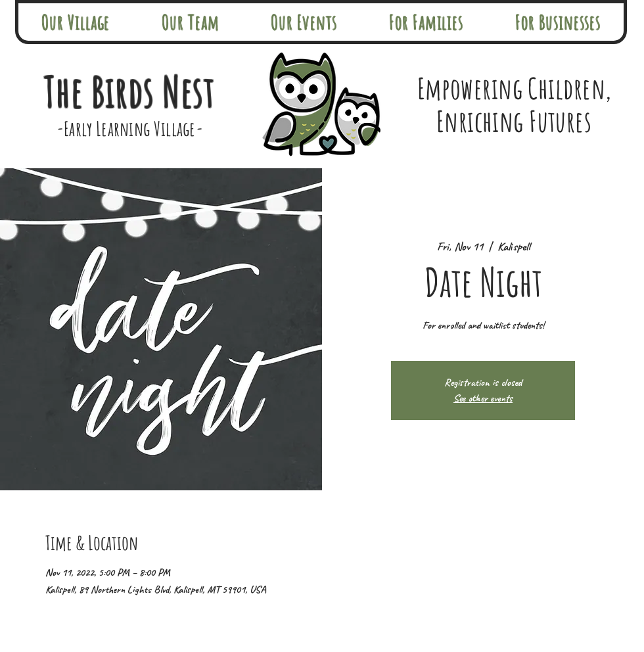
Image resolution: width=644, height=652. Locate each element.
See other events (483, 398)
